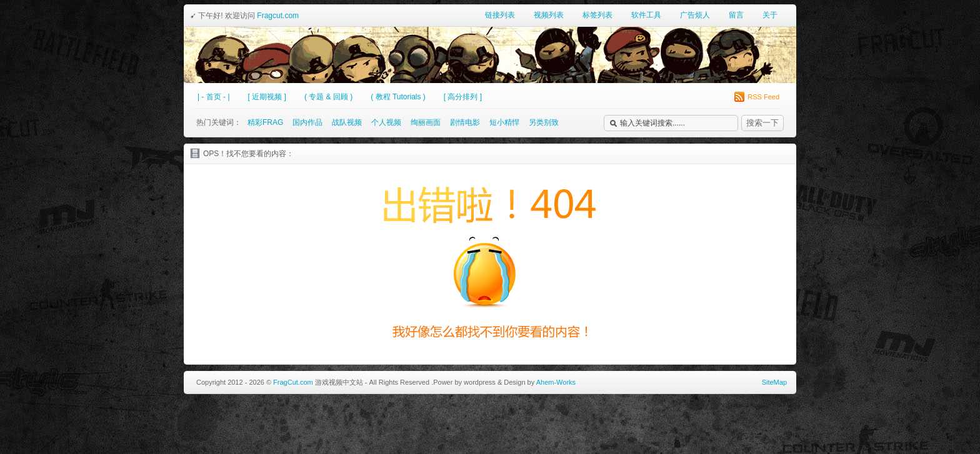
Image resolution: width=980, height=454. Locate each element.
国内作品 (307, 122)
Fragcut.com (278, 16)
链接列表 (500, 15)
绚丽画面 (426, 122)
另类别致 (544, 122)
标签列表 (597, 15)
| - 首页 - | (214, 97)
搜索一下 (762, 123)
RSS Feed (757, 97)
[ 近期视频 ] (267, 97)
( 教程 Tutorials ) (398, 97)
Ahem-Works (556, 382)
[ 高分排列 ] (463, 97)
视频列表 (549, 15)
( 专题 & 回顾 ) (328, 97)
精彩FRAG (265, 122)
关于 (770, 15)
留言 (736, 15)
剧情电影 (465, 122)
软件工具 (646, 15)
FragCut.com (293, 382)
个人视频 (386, 122)
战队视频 (347, 122)
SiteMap (774, 382)
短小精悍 (504, 122)
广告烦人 (695, 15)
